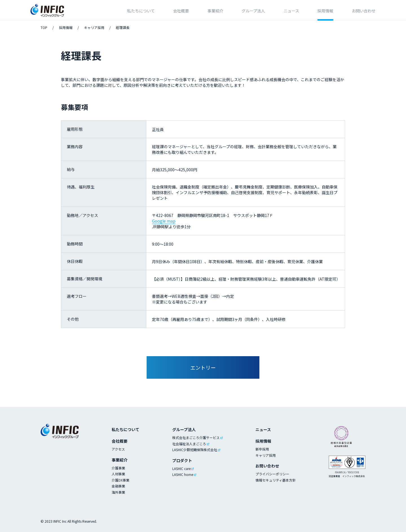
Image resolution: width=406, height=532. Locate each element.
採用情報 (66, 27)
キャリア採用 (94, 27)
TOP (44, 27)
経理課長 (123, 27)
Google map (164, 221)
